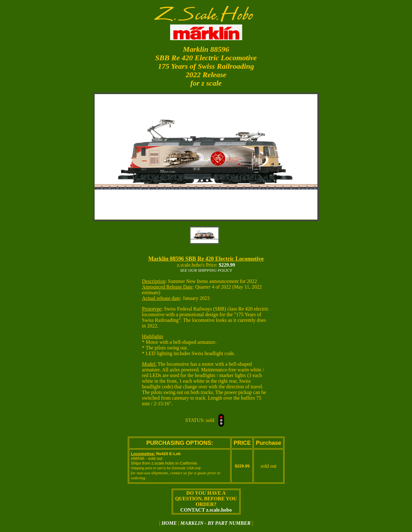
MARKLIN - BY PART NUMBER (216, 523)
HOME (169, 523)
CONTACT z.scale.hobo (206, 510)
